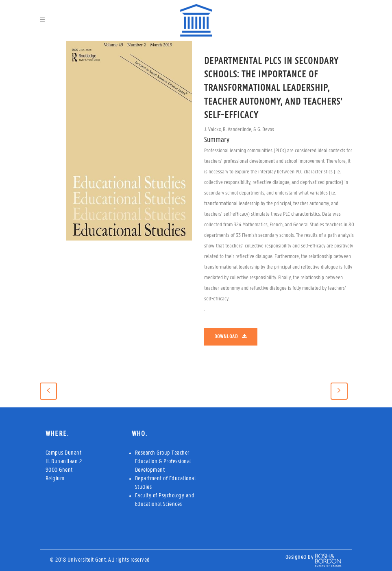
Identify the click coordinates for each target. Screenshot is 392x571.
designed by (300, 557)
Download (231, 337)
